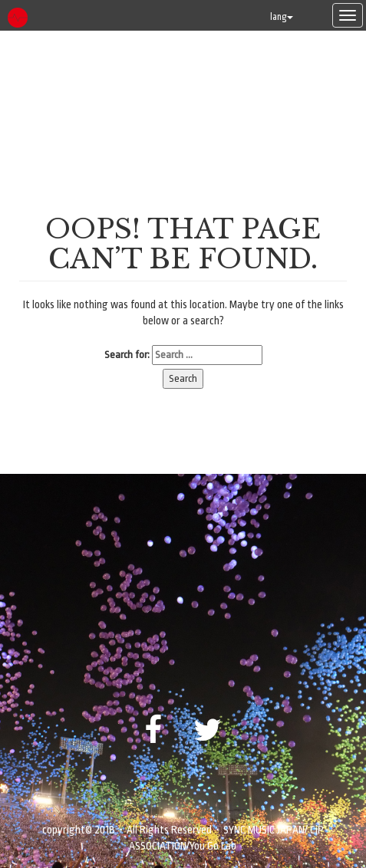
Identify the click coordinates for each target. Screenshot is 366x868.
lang (282, 17)
